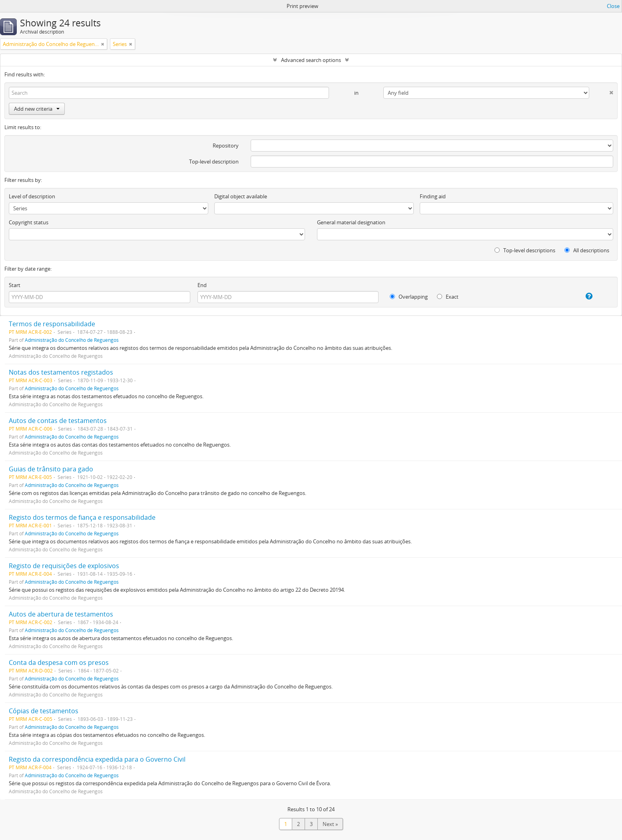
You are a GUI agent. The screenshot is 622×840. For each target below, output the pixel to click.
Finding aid (433, 196)
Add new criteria (37, 109)
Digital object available (241, 196)
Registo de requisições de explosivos (64, 566)
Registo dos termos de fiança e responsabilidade (82, 517)
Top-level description (214, 162)
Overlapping (409, 297)
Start (15, 285)
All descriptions (587, 250)
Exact (448, 297)
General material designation (351, 222)
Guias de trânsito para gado (51, 469)
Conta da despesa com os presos (59, 662)
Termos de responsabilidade (52, 324)
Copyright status (29, 222)
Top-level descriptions (525, 250)
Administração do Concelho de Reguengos (72, 340)
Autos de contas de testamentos (58, 421)
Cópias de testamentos (44, 711)
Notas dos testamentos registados (61, 372)
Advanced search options (311, 60)
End (202, 285)
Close (613, 6)
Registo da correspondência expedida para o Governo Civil (97, 759)
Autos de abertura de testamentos (61, 614)
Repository (226, 146)
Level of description (32, 196)
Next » (330, 824)
